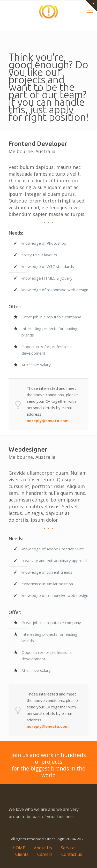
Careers (45, 854)
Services (69, 848)
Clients (22, 854)
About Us (43, 848)
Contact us (72, 854)
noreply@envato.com (48, 421)
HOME (19, 848)
